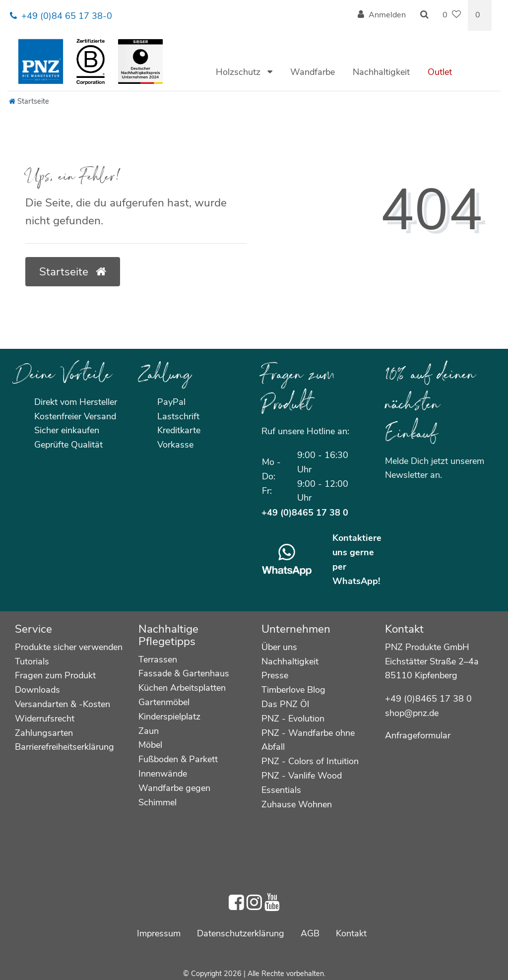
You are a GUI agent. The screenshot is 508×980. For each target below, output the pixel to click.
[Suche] (424, 15)
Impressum (159, 933)
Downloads (37, 690)
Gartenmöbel (164, 702)
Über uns (279, 647)
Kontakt (351, 933)
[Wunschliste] (452, 15)
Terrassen (158, 659)
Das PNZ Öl (285, 704)
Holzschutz (239, 72)
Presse (275, 675)
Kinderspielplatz (169, 717)
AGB (310, 933)
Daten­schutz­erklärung (241, 933)
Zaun (149, 731)
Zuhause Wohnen (297, 804)
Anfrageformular (418, 735)
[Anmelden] (382, 15)
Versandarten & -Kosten (63, 704)
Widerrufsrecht (45, 719)
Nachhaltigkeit (381, 72)
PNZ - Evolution (293, 719)
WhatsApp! (356, 581)
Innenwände (163, 774)
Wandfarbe (313, 72)
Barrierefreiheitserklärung (64, 747)
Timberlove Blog (293, 690)
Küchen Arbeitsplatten (182, 688)
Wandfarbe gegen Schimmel (174, 795)
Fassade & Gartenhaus (184, 673)
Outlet (440, 72)
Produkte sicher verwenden (69, 647)
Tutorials (32, 661)
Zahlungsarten (44, 733)
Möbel (150, 745)
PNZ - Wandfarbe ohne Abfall (308, 740)
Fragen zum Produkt (55, 675)
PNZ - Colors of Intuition (310, 761)
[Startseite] (29, 101)
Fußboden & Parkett (178, 759)
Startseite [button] (73, 272)
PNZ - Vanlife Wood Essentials (302, 783)
